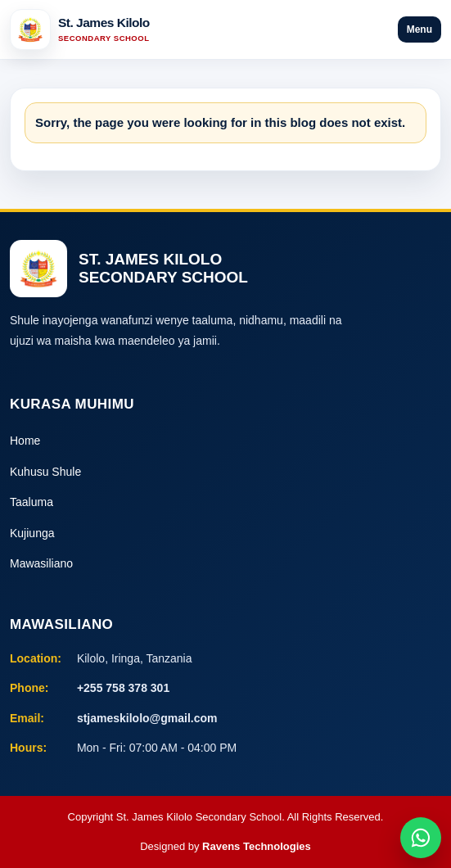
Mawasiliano (41, 563)
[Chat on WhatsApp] (421, 838)
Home (25, 441)
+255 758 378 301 (123, 688)
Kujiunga (32, 533)
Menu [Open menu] (419, 29)
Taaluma (32, 502)
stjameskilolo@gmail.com (147, 718)
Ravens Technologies (257, 846)
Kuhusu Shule (45, 472)
